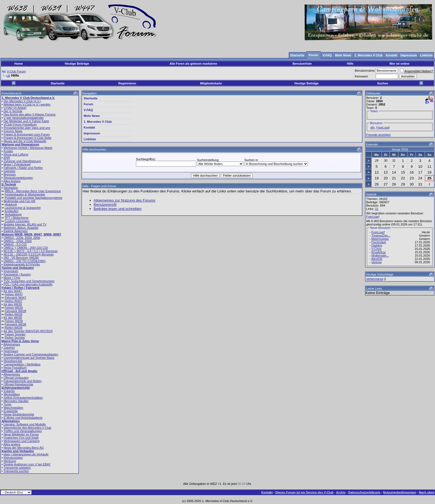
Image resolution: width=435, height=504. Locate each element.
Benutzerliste (302, 64)
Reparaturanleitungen (18, 178)
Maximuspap (380, 239)
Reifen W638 (14, 328)
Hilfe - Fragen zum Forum (99, 186)
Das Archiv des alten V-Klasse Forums (30, 114)
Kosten (8, 151)
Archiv (341, 492)
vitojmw (377, 262)
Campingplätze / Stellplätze (22, 364)
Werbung (10, 461)
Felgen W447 (14, 294)
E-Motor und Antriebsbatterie (23, 418)
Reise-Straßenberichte (19, 414)
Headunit (11, 204)
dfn (372, 127)
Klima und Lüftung (16, 154)
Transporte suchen (16, 471)
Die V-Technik (13, 111)
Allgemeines (12, 344)
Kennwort (361, 76)
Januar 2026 (400, 149)
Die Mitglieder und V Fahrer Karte (26, 121)
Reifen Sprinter (15, 338)
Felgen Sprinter (15, 334)
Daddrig (377, 245)
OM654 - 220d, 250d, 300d (22, 238)
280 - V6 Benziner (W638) (21, 258)
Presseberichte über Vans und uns (27, 128)
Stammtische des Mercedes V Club (27, 428)
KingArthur (379, 252)
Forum (88, 104)
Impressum (92, 133)
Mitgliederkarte (211, 83)
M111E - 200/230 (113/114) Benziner (29, 254)
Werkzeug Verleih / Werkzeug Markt (28, 148)
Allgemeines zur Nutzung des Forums (125, 200)
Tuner (7, 404)
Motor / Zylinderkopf (17, 164)
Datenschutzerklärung (365, 492)
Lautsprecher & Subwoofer (23, 208)
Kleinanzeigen (13, 458)
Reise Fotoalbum (15, 368)
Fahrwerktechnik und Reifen (23, 381)
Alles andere (12, 444)
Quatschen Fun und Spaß (21, 438)
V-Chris (376, 249)
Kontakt (89, 127)
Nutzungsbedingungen (400, 492)
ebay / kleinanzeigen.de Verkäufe (26, 454)
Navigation (11, 188)
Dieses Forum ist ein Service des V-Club (304, 492)
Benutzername (365, 71)
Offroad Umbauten (16, 378)
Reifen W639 (14, 314)
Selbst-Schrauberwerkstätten (23, 398)
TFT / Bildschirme (17, 218)
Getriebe (9, 171)
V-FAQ (88, 110)
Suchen (383, 83)
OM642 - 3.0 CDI (15, 244)
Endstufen (12, 211)
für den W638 (13, 318)
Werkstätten (12, 394)
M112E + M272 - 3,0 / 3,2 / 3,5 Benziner (31, 251)
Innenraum (11, 271)
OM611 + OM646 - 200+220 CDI (26, 248)
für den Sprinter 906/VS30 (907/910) (28, 331)
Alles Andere (12, 181)
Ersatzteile (11, 411)
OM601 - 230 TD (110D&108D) (25, 261)
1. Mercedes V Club (98, 122)
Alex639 (377, 259)
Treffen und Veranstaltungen (23, 431)
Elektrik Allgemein (16, 231)
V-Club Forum (16, 71)
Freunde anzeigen (379, 135)
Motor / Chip (12, 278)
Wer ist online (399, 64)
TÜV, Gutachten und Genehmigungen (29, 281)
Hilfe (350, 64)
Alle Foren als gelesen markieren (193, 64)
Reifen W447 (14, 301)
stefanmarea (375, 279)
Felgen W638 (14, 321)
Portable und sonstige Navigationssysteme (34, 198)
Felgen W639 (14, 308)
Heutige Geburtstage (380, 274)
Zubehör (9, 348)
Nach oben (427, 492)
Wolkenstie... (380, 255)
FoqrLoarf (383, 127)
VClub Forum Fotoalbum (20, 124)
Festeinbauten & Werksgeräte (25, 194)
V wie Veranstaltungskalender (24, 118)
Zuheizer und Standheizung (22, 161)
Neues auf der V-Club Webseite (25, 141)
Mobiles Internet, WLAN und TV (25, 224)
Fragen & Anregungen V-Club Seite (27, 138)
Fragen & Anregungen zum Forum (27, 134)
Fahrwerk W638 (16, 324)
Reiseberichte (13, 361)
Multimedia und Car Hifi (19, 201)
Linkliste (90, 139)
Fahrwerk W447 (16, 298)
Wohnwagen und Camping (22, 441)
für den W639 (13, 304)
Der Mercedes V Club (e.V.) (22, 101)
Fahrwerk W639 (16, 311)
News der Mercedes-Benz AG (24, 448)
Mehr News (92, 116)
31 (377, 209)
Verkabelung (13, 214)
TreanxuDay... (381, 235)
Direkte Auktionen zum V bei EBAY (27, 464)
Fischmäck (379, 242)
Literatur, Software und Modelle (25, 424)
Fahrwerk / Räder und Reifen (23, 168)
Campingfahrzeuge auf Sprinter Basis (29, 358)
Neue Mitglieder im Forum (21, 434)
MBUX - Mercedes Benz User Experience (33, 191)
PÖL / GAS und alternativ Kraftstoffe (28, 284)
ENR (7, 158)
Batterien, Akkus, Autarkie (21, 228)
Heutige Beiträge (77, 64)
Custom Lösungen (17, 221)
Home (19, 64)
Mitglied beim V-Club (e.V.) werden (27, 104)
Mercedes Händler (16, 401)
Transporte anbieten (17, 468)
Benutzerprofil (105, 205)
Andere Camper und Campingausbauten (31, 354)
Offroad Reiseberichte (18, 384)
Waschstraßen (13, 408)
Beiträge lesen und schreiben (118, 209)
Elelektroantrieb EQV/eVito (22, 264)
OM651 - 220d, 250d (18, 241)
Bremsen (10, 174)
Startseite (57, 83)
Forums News (13, 131)
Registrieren (127, 83)
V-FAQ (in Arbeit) (15, 108)
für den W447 (13, 291)
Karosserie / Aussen (17, 274)
